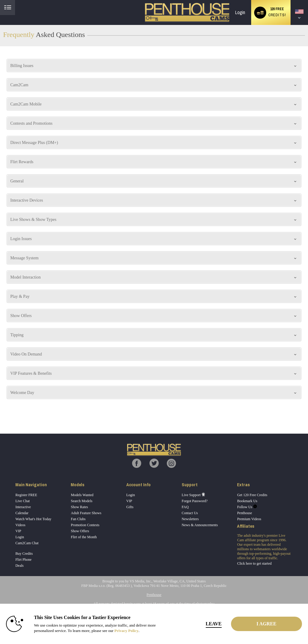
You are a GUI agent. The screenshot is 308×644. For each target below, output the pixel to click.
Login (240, 12)
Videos (20, 525)
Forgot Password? (195, 501)
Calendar (22, 513)
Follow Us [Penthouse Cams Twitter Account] (247, 507)
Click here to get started (254, 563)
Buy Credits (24, 554)
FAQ (185, 507)
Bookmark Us (247, 501)
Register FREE (26, 495)
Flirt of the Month (84, 537)
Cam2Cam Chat (27, 543)
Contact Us (190, 513)
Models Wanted (82, 495)
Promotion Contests (85, 525)
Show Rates (79, 507)
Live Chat (23, 501)
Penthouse (244, 513)
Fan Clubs (78, 519)
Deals (19, 566)
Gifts (130, 507)
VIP (18, 531)
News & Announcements (200, 525)
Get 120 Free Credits (252, 495)
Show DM (0, 411)
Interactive (23, 507)
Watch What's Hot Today (33, 519)
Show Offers (80, 531)
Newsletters (190, 519)
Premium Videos (249, 519)
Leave (214, 624)
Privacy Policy (126, 631)
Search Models (82, 501)
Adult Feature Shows (86, 513)
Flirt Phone (23, 560)
